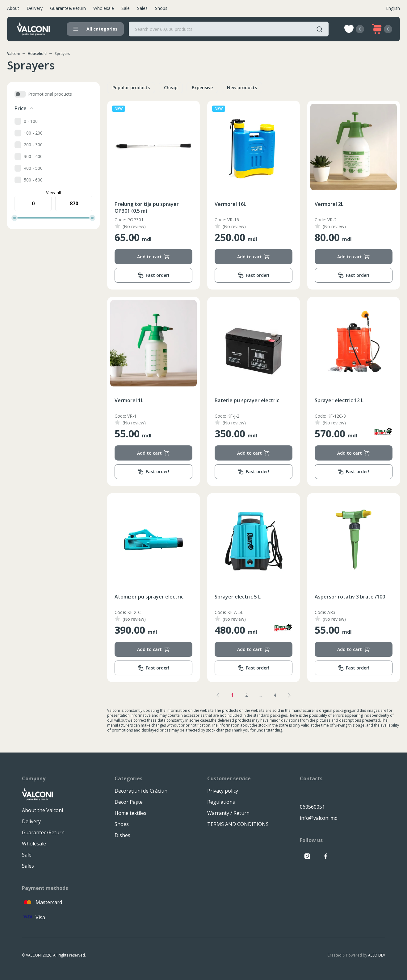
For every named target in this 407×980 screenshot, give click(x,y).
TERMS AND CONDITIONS (238, 824)
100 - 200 (33, 133)
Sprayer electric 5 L (238, 597)
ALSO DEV (377, 955)
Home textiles (130, 813)
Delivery (35, 8)
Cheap (171, 88)
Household (37, 54)
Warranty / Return (228, 813)
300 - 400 (33, 156)
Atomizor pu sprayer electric (149, 597)
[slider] (15, 218)
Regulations (221, 802)
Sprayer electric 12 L (339, 400)
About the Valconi (42, 810)
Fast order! (153, 275)
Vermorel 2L (329, 204)
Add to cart (153, 257)
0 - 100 (31, 121)
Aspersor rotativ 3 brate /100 (350, 597)
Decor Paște (129, 802)
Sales (142, 8)
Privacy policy (223, 791)
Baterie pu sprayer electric (247, 400)
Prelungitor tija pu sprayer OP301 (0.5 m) (147, 207)
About (13, 8)
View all (53, 192)
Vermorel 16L (230, 204)
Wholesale (104, 8)
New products (242, 88)
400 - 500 (33, 168)
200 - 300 (33, 145)
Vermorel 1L (129, 400)
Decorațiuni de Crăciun (141, 791)
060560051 (312, 807)
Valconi (13, 54)
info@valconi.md (319, 818)
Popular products (131, 88)
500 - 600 (33, 180)
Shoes (122, 824)
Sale (126, 8)
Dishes (122, 835)
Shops (161, 8)
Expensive (202, 88)
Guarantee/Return (68, 8)
